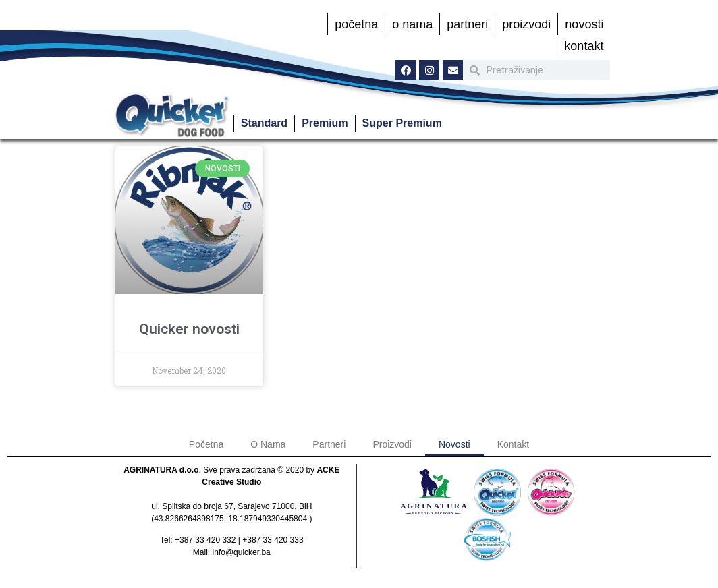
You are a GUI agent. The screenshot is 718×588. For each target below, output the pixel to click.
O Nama (412, 24)
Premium (325, 123)
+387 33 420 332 (205, 540)
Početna (356, 24)
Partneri (467, 24)
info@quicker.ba (242, 552)
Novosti (584, 24)
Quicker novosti (189, 329)
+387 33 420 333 (273, 540)
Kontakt (584, 46)
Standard (264, 123)
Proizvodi (526, 24)
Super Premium (402, 123)
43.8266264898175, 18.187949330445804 (230, 519)
